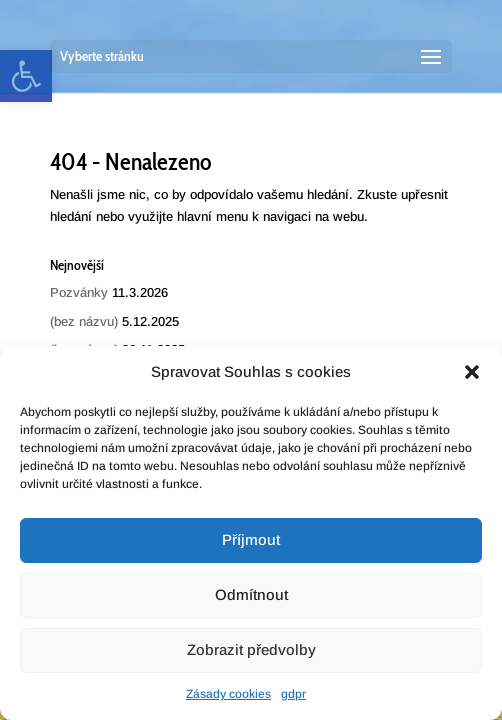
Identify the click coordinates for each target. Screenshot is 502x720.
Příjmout (251, 539)
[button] (472, 372)
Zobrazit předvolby (251, 649)
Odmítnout (251, 594)
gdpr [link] (293, 694)
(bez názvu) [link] (84, 321)
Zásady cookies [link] (228, 694)
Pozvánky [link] (79, 292)
